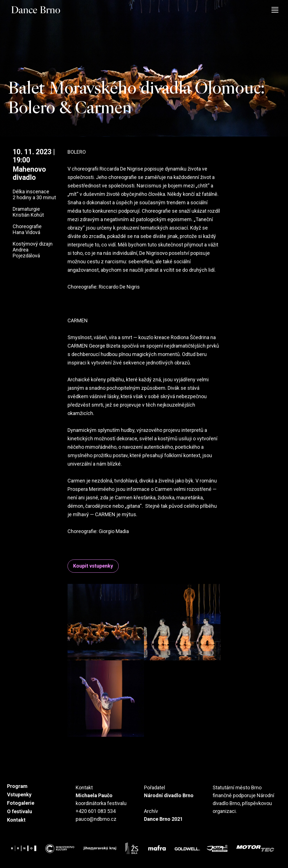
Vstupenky (19, 795)
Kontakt (16, 820)
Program (17, 786)
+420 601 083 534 (96, 811)
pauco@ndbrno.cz (96, 819)
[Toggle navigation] (278, 11)
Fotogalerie (21, 803)
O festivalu (20, 812)
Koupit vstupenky (93, 566)
